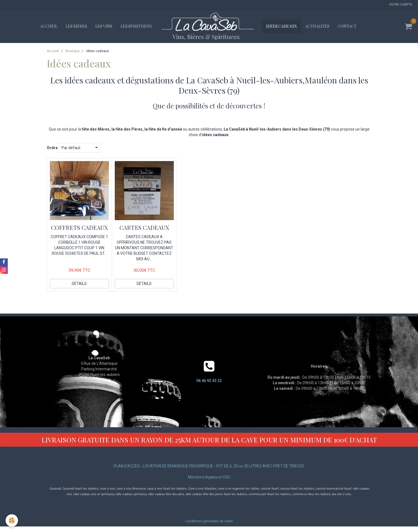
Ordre (52, 148)
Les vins (104, 26)
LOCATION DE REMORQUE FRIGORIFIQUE (178, 466)
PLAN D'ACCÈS (127, 466)
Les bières (76, 26)
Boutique (72, 51)
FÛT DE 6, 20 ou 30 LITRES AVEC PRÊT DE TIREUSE (260, 466)
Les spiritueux (136, 26)
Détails (79, 284)
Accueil (49, 26)
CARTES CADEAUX (144, 227)
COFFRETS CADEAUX (79, 227)
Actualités (317, 26)
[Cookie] (12, 520)
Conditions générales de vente (209, 521)
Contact (347, 26)
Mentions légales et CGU (209, 477)
